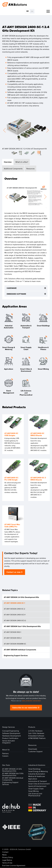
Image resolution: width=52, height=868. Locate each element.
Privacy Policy (8, 857)
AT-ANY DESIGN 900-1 (12, 632)
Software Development (11, 733)
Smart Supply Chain (36, 789)
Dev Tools (6, 765)
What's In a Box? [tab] (22, 162)
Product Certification (10, 738)
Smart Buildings (34, 769)
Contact (5, 852)
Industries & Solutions (37, 765)
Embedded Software (36, 736)
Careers (5, 756)
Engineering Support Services (16, 655)
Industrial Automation (37, 774)
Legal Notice (7, 860)
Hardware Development (12, 736)
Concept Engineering (11, 731)
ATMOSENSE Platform (37, 738)
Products (32, 727)
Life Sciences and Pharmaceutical (35, 795)
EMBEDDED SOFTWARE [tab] (16, 294)
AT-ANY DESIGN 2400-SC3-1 (15, 615)
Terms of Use (7, 863)
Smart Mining (33, 791)
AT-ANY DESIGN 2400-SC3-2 (15, 620)
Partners (5, 753)
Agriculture (33, 779)
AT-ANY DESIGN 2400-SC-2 (14, 609)
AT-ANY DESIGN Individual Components (20, 650)
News (4, 855)
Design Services (8, 727)
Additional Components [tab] (13, 169)
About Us (6, 750)
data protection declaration (31, 701)
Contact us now (14, 572)
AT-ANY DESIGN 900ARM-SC (15, 644)
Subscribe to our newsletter (25, 708)
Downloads (33, 749)
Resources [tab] (30, 169)
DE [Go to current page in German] (28, 11)
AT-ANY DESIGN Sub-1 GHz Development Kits (22, 626)
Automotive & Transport (38, 781)
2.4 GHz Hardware (35, 731)
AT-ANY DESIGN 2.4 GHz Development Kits (21, 597)
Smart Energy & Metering (38, 771)
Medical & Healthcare (37, 776)
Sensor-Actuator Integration (9, 742)
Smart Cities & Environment (39, 784)
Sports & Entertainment (37, 786)
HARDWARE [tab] (12, 288)
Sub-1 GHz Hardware (36, 733)
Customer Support (35, 751)
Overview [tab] (8, 162)
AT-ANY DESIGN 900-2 (13, 638)
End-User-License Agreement (14, 865)
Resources (32, 745)
